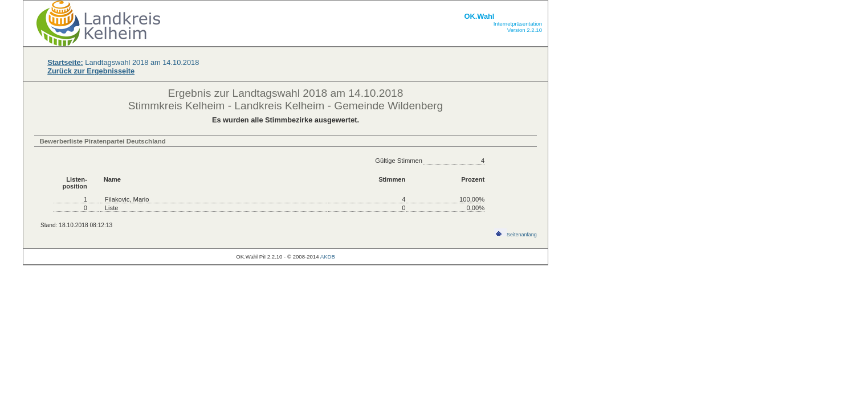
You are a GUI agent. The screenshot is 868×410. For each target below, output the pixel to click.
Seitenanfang (515, 235)
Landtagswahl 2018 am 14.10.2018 (123, 62)
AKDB (328, 257)
